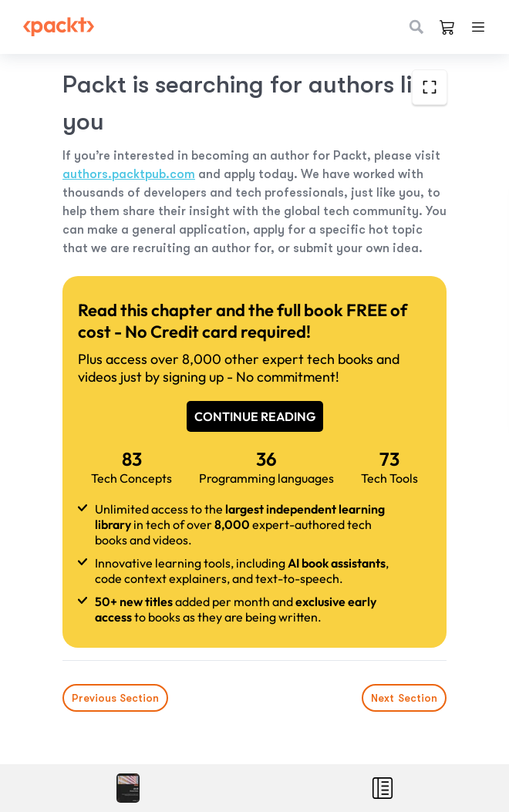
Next (404, 698)
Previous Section (115, 698)
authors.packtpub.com (129, 174)
